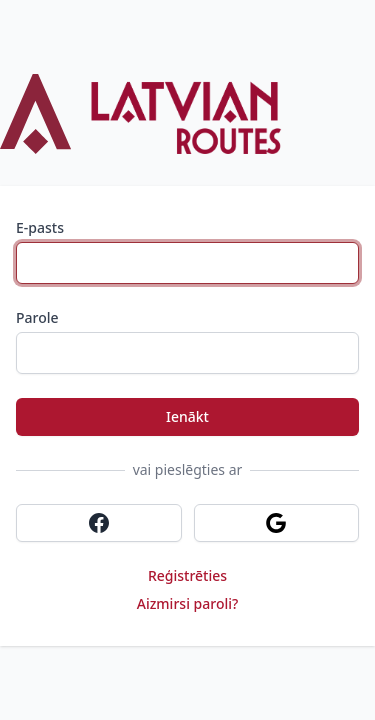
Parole (37, 317)
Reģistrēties (187, 575)
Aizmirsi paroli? (188, 603)
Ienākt (187, 416)
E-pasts (40, 227)
